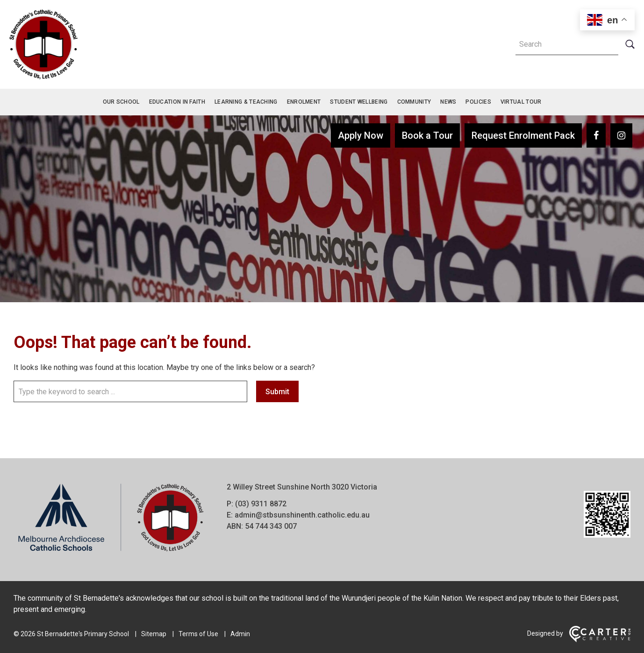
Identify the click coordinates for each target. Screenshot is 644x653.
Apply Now (361, 135)
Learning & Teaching (246, 102)
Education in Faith (177, 102)
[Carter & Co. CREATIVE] (600, 640)
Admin (240, 634)
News (448, 102)
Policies (478, 102)
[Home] (111, 552)
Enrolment (304, 102)
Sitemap (154, 634)
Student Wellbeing (359, 102)
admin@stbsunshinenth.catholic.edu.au (302, 515)
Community (414, 102)
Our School (121, 102)
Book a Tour (427, 135)
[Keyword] (567, 44)
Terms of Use (198, 634)
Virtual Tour (521, 102)
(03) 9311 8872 (261, 504)
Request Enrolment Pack (523, 135)
